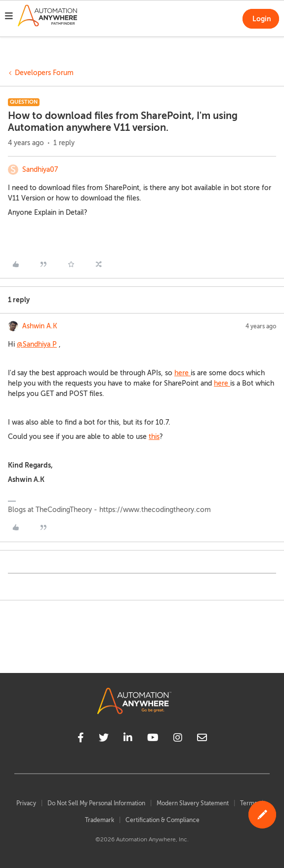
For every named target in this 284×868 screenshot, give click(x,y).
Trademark (100, 820)
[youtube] (153, 739)
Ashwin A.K (40, 326)
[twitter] (104, 739)
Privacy (26, 803)
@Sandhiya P (37, 344)
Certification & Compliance (162, 820)
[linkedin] (128, 739)
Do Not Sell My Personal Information (96, 803)
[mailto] (202, 739)
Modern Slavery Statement (193, 803)
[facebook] (81, 739)
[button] (9, 17)
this (154, 437)
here (183, 373)
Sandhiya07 (40, 170)
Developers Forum (44, 73)
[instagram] (178, 739)
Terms (248, 803)
